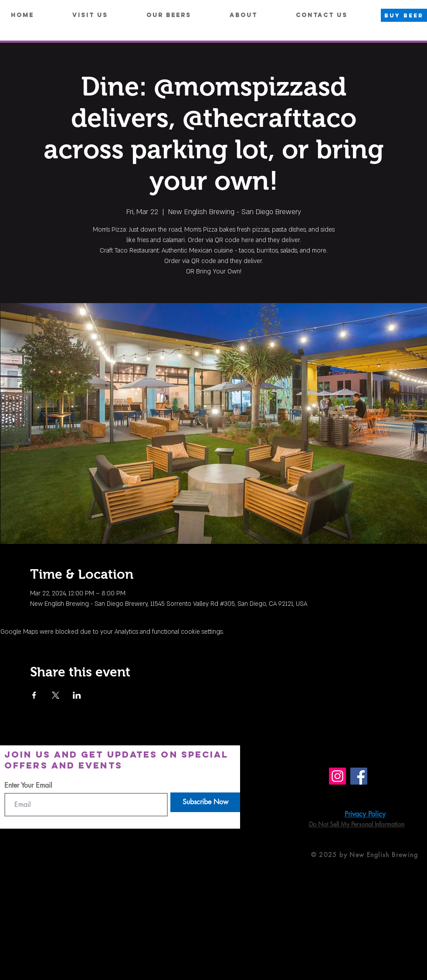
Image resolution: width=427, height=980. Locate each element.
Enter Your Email (28, 785)
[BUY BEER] (404, 15)
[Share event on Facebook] (34, 695)
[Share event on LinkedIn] (77, 695)
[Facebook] (359, 776)
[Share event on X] (56, 695)
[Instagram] (337, 776)
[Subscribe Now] (205, 802)
